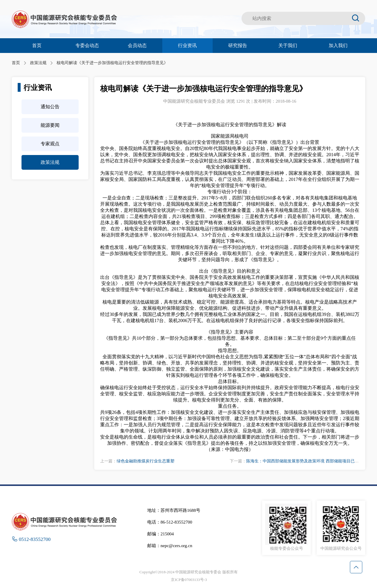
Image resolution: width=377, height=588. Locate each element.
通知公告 (50, 107)
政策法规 (50, 162)
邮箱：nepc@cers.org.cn (170, 546)
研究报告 (238, 45)
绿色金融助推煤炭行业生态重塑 (145, 461)
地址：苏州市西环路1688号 (174, 510)
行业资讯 (187, 45)
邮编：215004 (161, 534)
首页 (37, 45)
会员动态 (137, 45)
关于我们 (288, 45)
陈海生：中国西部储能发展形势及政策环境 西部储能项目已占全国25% (310, 461)
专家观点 (50, 144)
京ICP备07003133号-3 (189, 580)
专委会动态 (87, 45)
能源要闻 (50, 125)
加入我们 (338, 45)
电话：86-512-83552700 (170, 522)
